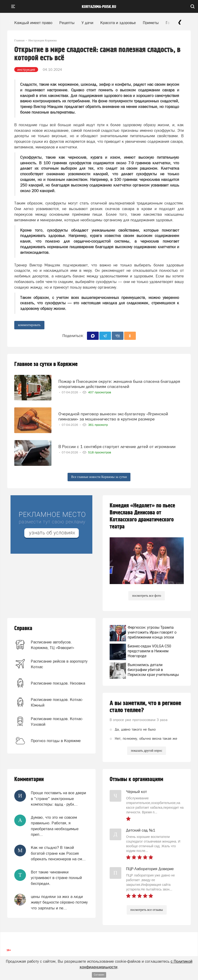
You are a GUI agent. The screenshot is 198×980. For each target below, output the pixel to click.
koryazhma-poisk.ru (99, 7)
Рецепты (67, 23)
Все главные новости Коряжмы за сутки (99, 477)
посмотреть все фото (147, 596)
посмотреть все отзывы (147, 910)
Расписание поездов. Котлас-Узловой (57, 722)
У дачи (87, 23)
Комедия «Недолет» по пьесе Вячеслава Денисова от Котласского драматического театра (142, 516)
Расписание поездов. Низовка (58, 683)
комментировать (29, 325)
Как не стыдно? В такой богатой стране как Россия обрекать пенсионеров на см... (58, 853)
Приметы (151, 23)
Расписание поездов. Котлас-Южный (57, 702)
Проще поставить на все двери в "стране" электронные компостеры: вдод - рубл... (58, 799)
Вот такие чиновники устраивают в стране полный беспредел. (56, 878)
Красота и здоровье (118, 23)
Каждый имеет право (33, 23)
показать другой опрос (147, 751)
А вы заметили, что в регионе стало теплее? (145, 707)
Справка (23, 628)
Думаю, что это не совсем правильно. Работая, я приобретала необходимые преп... (55, 826)
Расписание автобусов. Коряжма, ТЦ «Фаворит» (53, 645)
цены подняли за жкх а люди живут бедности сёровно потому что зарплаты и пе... (59, 902)
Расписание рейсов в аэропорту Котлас (59, 664)
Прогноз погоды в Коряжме (56, 741)
